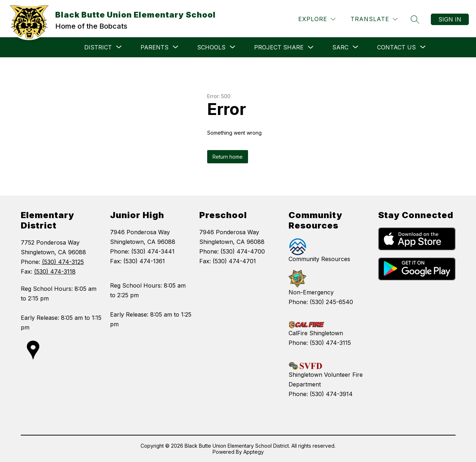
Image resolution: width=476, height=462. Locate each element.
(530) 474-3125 (63, 262)
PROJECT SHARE (279, 47)
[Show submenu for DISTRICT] (98, 47)
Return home (228, 157)
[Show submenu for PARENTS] (154, 47)
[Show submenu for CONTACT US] (396, 47)
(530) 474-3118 (55, 271)
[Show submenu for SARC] (340, 47)
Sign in (450, 19)
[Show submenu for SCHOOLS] (211, 47)
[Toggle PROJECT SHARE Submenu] (311, 47)
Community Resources (319, 259)
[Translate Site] (374, 19)
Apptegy (254, 452)
